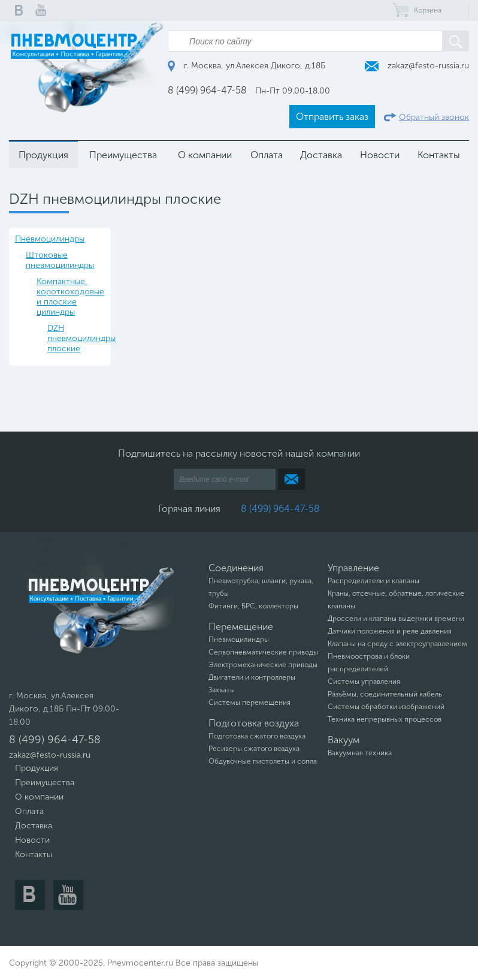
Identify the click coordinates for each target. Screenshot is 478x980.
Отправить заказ (332, 117)
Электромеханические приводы (263, 665)
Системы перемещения (249, 702)
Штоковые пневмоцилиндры (60, 260)
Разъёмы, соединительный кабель (385, 694)
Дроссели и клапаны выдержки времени (396, 619)
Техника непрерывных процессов (385, 719)
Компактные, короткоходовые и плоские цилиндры (70, 297)
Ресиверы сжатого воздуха (254, 749)
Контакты (439, 155)
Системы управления (364, 682)
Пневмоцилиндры (50, 239)
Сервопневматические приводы (263, 652)
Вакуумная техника (360, 753)
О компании (205, 155)
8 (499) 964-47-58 (207, 90)
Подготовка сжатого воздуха (257, 736)
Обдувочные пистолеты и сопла (263, 761)
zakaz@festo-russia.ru (417, 66)
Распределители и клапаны (373, 581)
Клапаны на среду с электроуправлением (397, 644)
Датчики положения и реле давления (390, 631)
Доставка (321, 155)
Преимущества (123, 155)
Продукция (43, 155)
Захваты (222, 690)
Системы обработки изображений (386, 707)
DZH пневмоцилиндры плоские (76, 338)
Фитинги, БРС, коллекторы (253, 606)
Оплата (267, 155)
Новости (380, 155)
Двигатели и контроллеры (252, 677)
